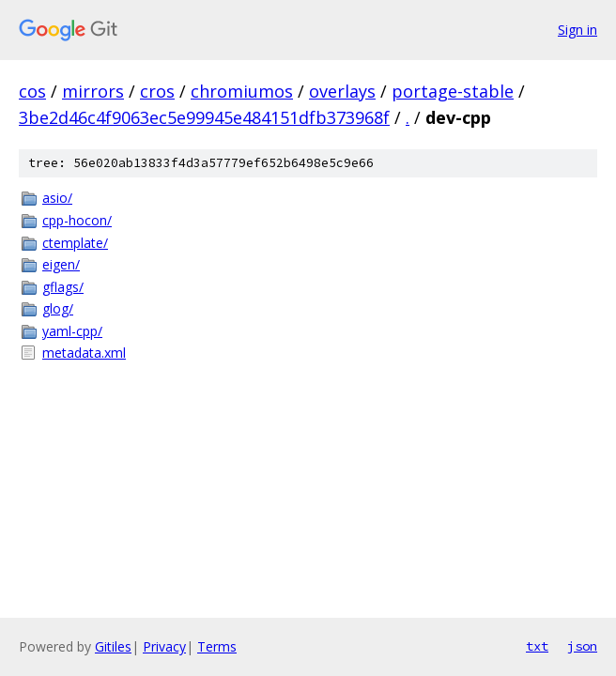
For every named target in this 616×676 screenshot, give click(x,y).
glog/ (58, 308)
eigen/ (61, 264)
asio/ (57, 198)
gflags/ (63, 287)
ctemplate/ (75, 243)
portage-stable (453, 91)
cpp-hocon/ (77, 220)
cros (157, 91)
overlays (342, 91)
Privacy (164, 646)
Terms (217, 646)
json (582, 646)
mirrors (93, 91)
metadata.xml (84, 353)
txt (537, 646)
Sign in (577, 30)
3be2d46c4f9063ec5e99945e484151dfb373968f (204, 117)
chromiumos (242, 91)
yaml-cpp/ (72, 331)
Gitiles (113, 646)
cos (32, 91)
